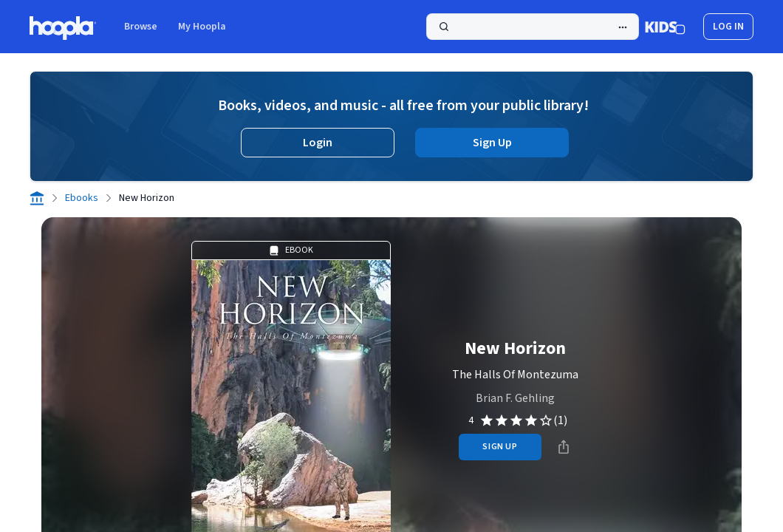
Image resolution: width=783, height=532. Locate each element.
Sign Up (492, 143)
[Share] (564, 447)
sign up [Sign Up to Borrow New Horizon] (500, 447)
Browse (141, 27)
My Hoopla (202, 27)
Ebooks (82, 198)
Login (318, 143)
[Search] (533, 27)
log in (728, 27)
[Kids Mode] (665, 27)
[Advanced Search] (623, 27)
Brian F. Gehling (515, 398)
